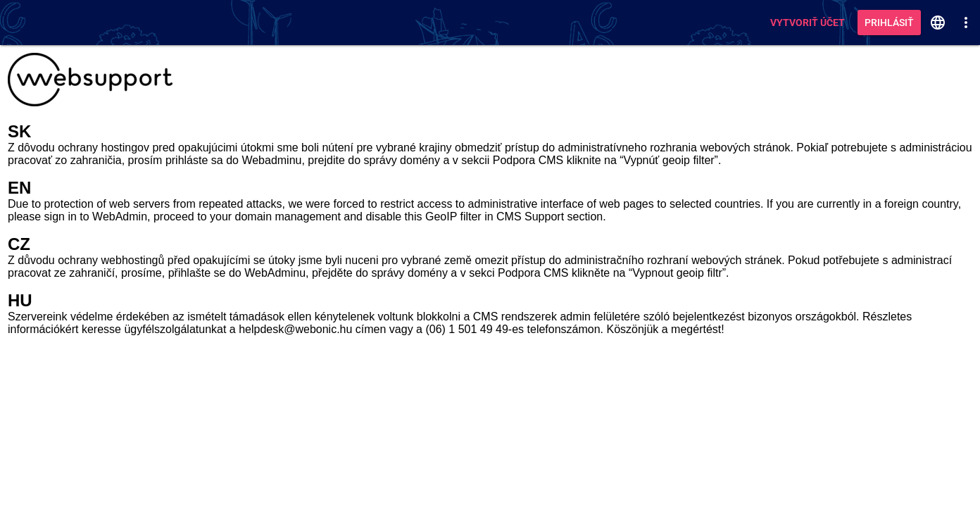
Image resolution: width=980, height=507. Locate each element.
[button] (938, 23)
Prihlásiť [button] (889, 23)
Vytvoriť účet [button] (808, 23)
